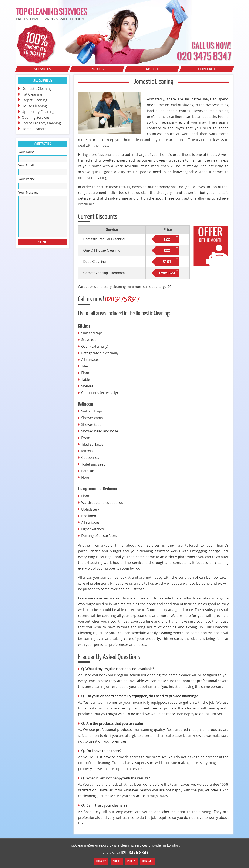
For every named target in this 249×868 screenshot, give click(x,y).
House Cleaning (34, 106)
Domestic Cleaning (37, 89)
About (117, 861)
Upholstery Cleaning (38, 112)
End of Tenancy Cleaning (41, 123)
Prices (132, 861)
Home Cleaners (34, 129)
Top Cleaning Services (52, 12)
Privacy (101, 861)
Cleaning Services (36, 117)
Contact (148, 861)
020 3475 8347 (135, 853)
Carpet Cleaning (34, 100)
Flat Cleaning (32, 94)
